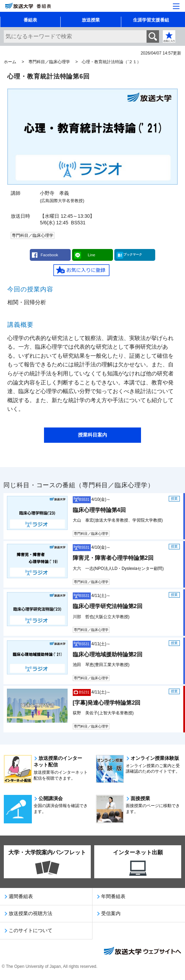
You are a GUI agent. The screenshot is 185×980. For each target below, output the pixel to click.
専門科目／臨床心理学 (49, 62)
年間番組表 (113, 896)
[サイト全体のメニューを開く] (176, 6)
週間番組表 (21, 896)
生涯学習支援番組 (151, 20)
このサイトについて (30, 930)
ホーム (10, 62)
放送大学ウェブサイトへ (142, 952)
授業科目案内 (92, 435)
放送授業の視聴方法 (30, 913)
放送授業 (91, 20)
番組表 (30, 20)
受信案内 (111, 913)
